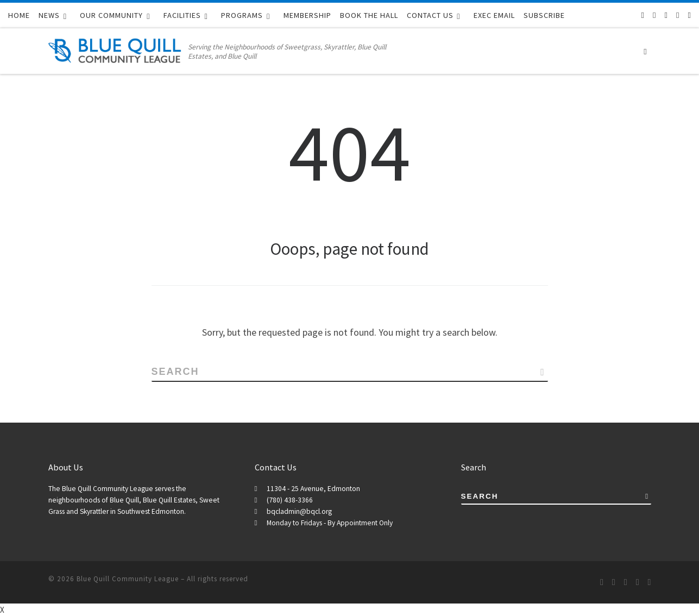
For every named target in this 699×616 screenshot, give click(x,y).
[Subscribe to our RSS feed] (643, 15)
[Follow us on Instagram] (678, 15)
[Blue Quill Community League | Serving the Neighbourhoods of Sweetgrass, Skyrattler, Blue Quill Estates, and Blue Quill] (117, 49)
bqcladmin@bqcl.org (299, 511)
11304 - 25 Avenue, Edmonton (313, 489)
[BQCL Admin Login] (689, 15)
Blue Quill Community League (128, 579)
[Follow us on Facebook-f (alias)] (654, 15)
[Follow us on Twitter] (666, 15)
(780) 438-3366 (290, 500)
